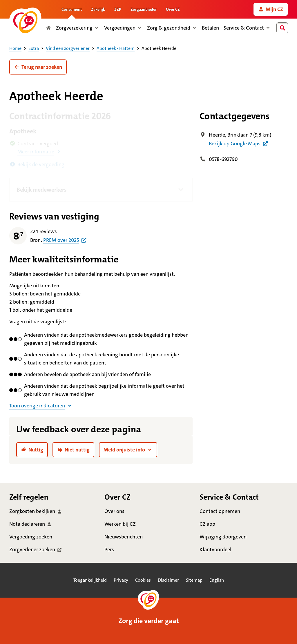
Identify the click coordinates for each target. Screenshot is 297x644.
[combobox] (283, 28)
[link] (271, 9)
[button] (38, 67)
